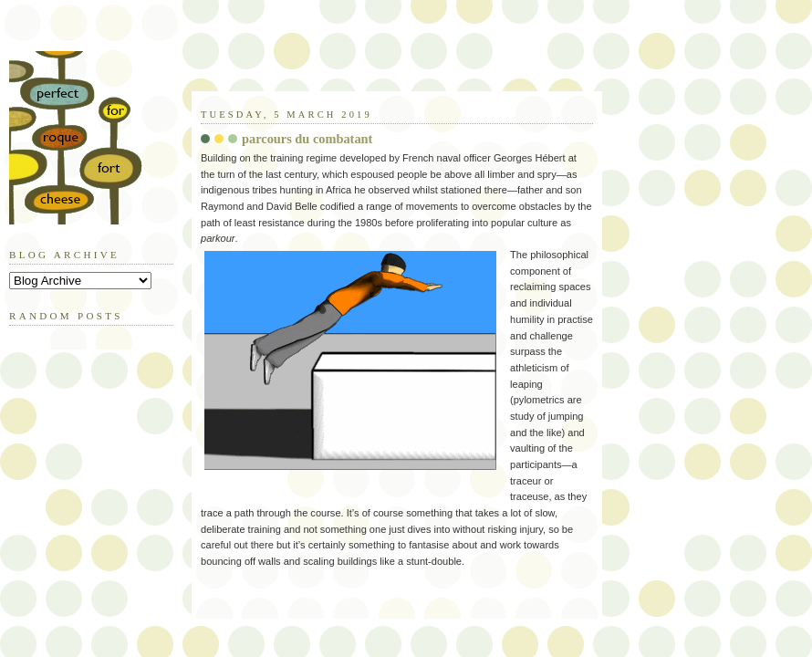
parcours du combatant (307, 139)
